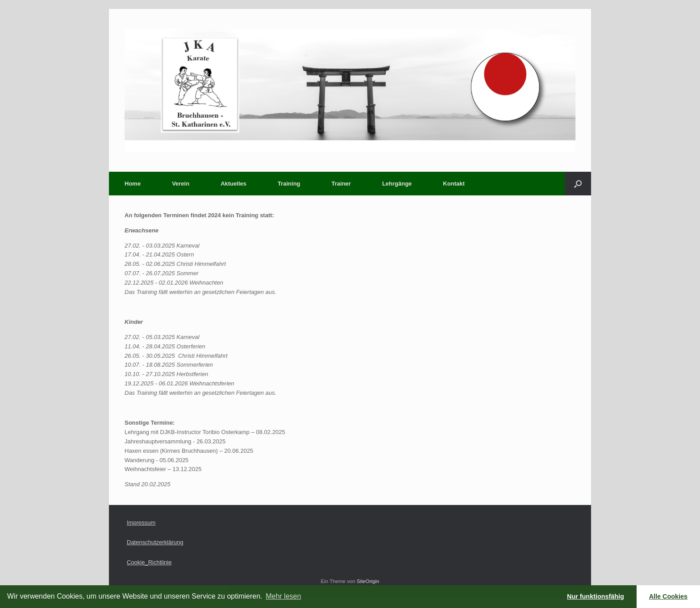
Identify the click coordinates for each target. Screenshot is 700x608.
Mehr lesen (283, 596)
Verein (181, 184)
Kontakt (454, 184)
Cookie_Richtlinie (149, 562)
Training (289, 184)
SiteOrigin (368, 581)
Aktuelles (233, 184)
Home (133, 184)
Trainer (341, 184)
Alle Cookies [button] (668, 596)
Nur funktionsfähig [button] (596, 596)
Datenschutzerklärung (155, 542)
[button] (578, 184)
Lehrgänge (397, 184)
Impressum (141, 523)
